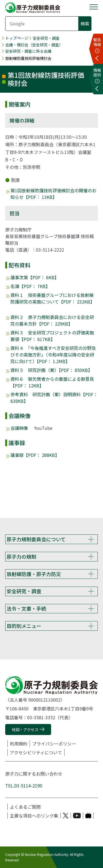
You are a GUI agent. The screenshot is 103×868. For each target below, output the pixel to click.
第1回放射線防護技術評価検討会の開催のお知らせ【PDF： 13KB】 (53, 194)
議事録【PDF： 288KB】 (35, 455)
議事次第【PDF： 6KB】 (35, 277)
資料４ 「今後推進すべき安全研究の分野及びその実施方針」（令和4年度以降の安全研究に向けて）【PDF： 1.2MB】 (53, 355)
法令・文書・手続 (26, 608)
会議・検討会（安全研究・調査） (34, 45)
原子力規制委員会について (36, 539)
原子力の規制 (21, 557)
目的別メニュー (24, 626)
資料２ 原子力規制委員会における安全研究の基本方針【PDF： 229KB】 (52, 320)
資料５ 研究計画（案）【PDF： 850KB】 (51, 370)
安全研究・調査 (46, 38)
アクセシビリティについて (36, 752)
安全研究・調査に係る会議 (28, 51)
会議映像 (19, 428)
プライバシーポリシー (54, 744)
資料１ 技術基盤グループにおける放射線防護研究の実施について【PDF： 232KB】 (52, 298)
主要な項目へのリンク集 (34, 816)
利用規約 (19, 744)
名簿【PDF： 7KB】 (30, 286)
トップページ (17, 38)
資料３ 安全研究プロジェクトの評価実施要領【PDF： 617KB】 (52, 336)
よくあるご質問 (25, 807)
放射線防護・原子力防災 (34, 574)
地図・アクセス (25, 729)
